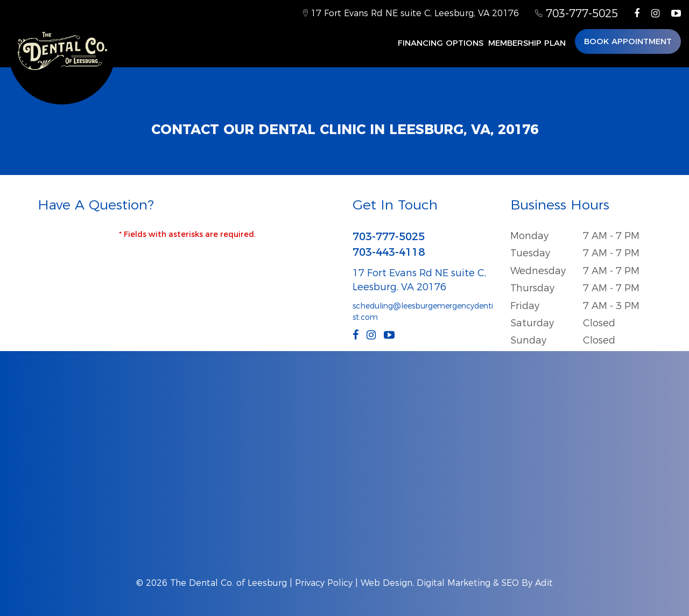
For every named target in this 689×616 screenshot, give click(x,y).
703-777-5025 (576, 13)
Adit (544, 583)
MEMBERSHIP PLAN (527, 43)
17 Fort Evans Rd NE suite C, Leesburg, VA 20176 (411, 13)
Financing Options (441, 43)
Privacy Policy (324, 583)
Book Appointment (628, 41)
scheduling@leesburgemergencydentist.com (423, 311)
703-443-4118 (389, 252)
